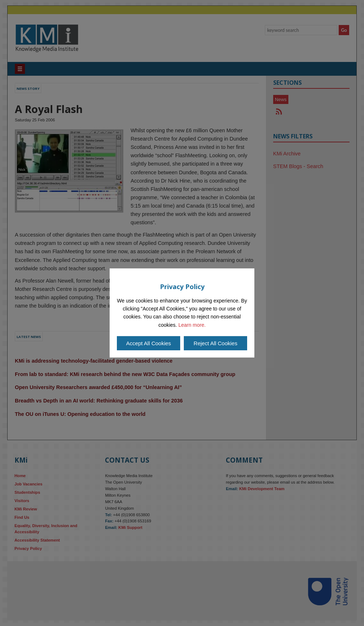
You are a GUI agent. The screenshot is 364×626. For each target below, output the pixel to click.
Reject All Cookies (215, 343)
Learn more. (192, 325)
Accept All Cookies (148, 343)
